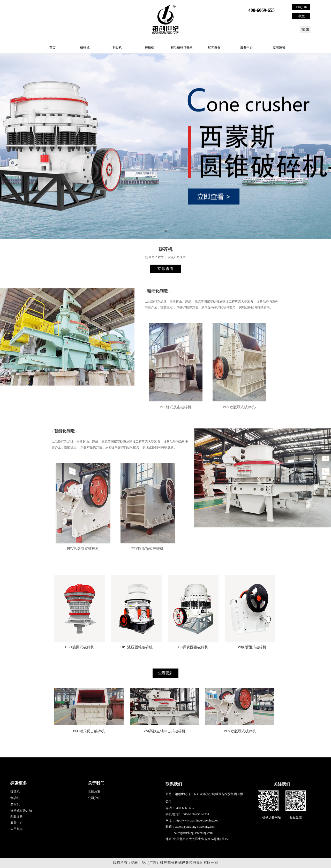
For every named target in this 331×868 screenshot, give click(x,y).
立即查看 (165, 269)
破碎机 (85, 48)
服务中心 (246, 48)
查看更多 (165, 673)
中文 (301, 16)
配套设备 (214, 48)
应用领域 (279, 48)
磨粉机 (149, 48)
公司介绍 (94, 798)
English (301, 7)
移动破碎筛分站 (182, 48)
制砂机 (117, 48)
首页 (52, 48)
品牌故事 (94, 792)
